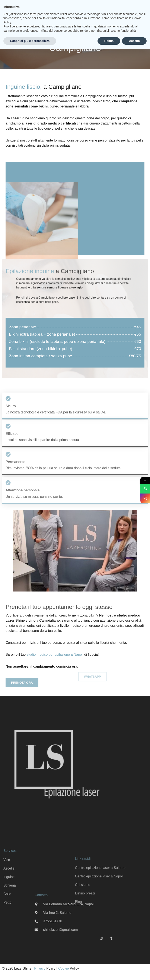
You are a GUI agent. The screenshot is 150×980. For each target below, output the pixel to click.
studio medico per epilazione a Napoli (55, 655)
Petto (7, 935)
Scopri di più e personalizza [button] (30, 41)
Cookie (64, 968)
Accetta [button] (134, 41)
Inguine (9, 910)
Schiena (10, 918)
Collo (7, 927)
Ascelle (9, 901)
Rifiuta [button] (109, 41)
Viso (7, 893)
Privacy (40, 968)
